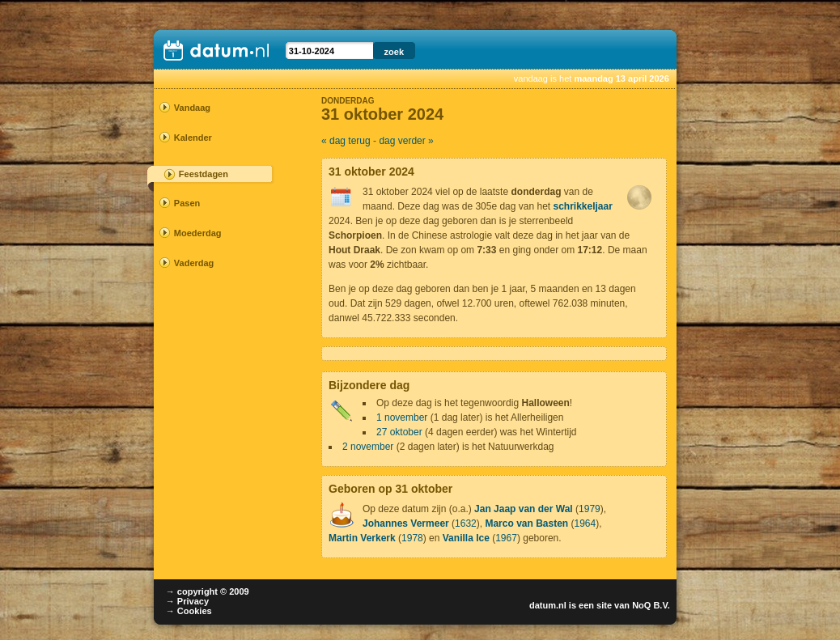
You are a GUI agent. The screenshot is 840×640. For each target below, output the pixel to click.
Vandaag (192, 108)
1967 (506, 538)
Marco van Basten (526, 523)
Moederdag (198, 233)
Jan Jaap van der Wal (524, 509)
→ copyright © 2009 (208, 591)
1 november (402, 417)
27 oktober (399, 432)
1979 (590, 509)
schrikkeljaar (583, 206)
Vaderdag (194, 263)
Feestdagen (204, 174)
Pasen (187, 203)
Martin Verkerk (362, 538)
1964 (585, 523)
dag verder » (406, 141)
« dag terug (346, 141)
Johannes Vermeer (406, 523)
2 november (368, 447)
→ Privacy (187, 601)
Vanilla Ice (466, 538)
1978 (412, 538)
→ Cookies (189, 611)
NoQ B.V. (651, 605)
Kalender (193, 138)
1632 (466, 523)
